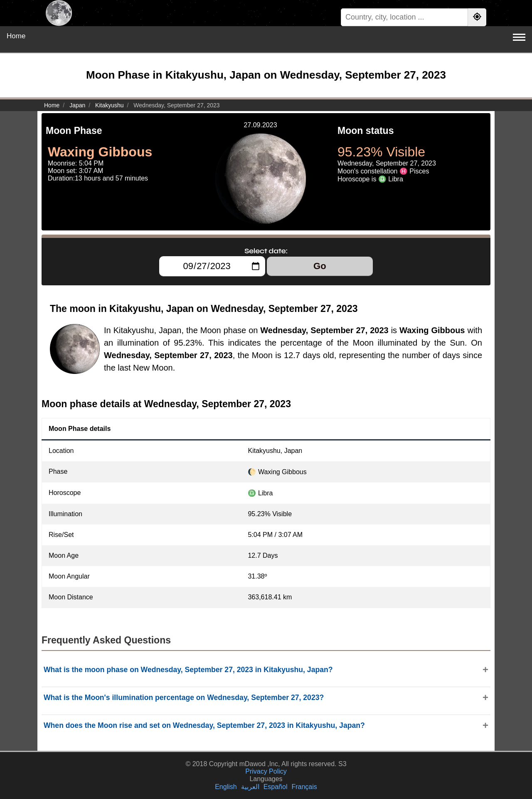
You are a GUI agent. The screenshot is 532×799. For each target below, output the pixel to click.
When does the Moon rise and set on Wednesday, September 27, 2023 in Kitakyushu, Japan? (204, 725)
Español (276, 787)
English (226, 787)
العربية (250, 787)
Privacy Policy (266, 771)
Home (16, 36)
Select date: (266, 251)
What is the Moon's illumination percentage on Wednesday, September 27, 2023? (184, 698)
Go (320, 266)
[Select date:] (212, 266)
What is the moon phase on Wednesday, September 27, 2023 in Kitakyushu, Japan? (188, 670)
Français (304, 787)
